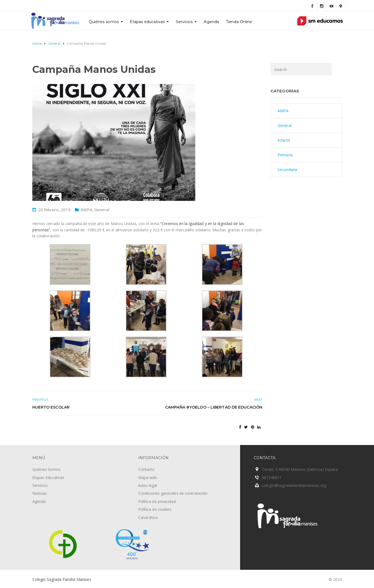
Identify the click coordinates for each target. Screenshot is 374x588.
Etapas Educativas (48, 477)
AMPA (86, 210)
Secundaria (287, 169)
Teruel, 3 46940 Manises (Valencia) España (300, 469)
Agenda (211, 22)
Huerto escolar (51, 407)
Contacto (147, 469)
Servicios (184, 22)
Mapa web (148, 477)
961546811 (272, 477)
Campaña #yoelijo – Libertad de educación (214, 407)
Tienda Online (239, 22)
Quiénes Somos (46, 469)
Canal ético (148, 517)
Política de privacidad (157, 501)
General (102, 210)
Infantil (284, 140)
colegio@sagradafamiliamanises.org (294, 485)
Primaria (285, 155)
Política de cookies (155, 509)
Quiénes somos (104, 22)
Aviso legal (148, 485)
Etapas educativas (147, 22)
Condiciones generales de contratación (173, 493)
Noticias (40, 493)
